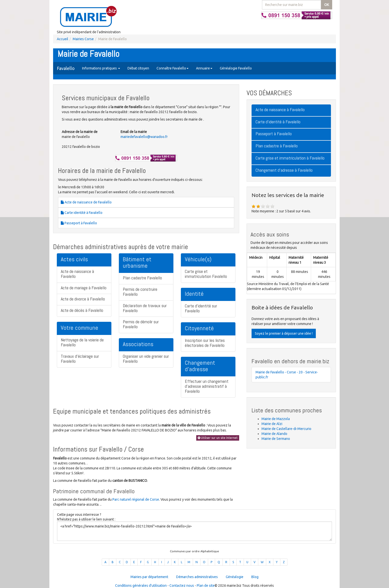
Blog (255, 577)
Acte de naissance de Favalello (86, 202)
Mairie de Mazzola (276, 419)
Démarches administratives (197, 577)
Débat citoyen (138, 68)
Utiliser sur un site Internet (218, 438)
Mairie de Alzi (272, 424)
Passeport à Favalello (79, 223)
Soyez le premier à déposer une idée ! (284, 333)
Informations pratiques (101, 68)
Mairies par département (149, 577)
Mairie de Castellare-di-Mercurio (286, 429)
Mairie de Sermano (276, 439)
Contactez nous (182, 586)
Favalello (66, 68)
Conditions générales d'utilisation (141, 586)
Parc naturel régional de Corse (136, 499)
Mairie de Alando (274, 434)
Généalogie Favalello (236, 68)
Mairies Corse (83, 39)
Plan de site (206, 586)
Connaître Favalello (173, 68)
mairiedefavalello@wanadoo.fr (144, 137)
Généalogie (235, 577)
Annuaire (204, 68)
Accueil (63, 39)
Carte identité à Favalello (82, 213)
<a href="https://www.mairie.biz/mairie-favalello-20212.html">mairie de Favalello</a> (194, 531)
